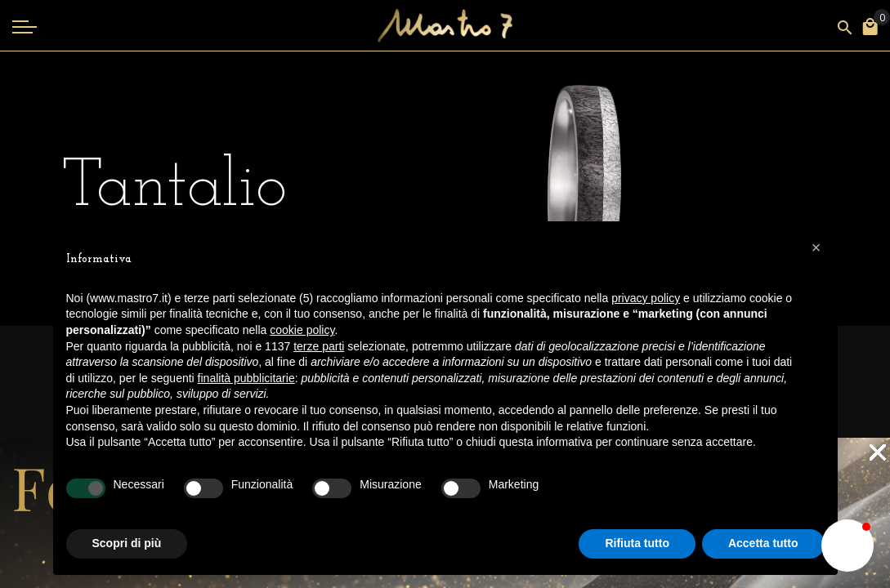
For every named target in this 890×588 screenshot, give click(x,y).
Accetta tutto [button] (763, 543)
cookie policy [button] (302, 330)
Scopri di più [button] (127, 543)
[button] (816, 247)
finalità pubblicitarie (246, 378)
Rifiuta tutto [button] (637, 543)
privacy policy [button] (646, 298)
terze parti (319, 346)
